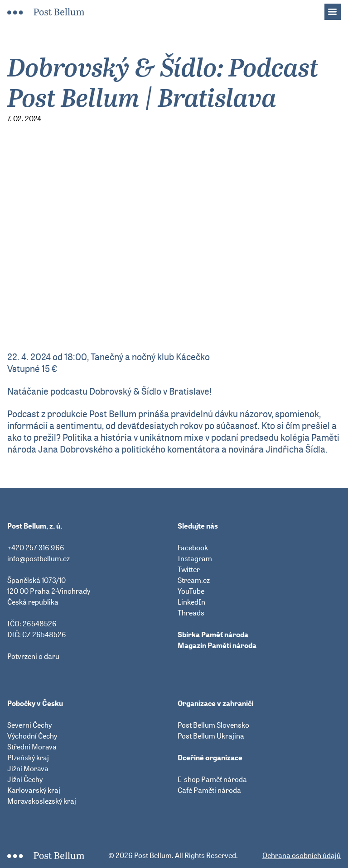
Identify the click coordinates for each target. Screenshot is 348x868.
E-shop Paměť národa (212, 779)
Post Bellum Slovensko (213, 725)
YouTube (191, 591)
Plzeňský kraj (28, 758)
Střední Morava (32, 747)
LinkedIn (191, 602)
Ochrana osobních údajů (302, 855)
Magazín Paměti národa (217, 645)
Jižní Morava (28, 768)
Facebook (193, 548)
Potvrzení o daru (33, 656)
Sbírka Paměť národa (213, 634)
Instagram (195, 558)
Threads (191, 613)
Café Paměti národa (209, 790)
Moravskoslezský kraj (42, 801)
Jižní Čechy (25, 779)
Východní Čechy (32, 736)
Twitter (189, 569)
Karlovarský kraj (34, 790)
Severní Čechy (29, 725)
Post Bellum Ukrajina (211, 736)
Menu (337, 9)
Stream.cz (194, 580)
